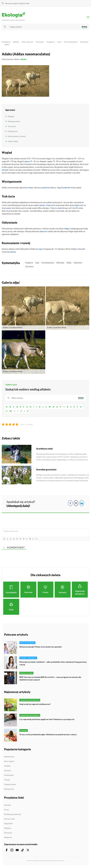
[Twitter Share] (76, 504)
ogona (27, 162)
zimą (80, 249)
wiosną (13, 252)
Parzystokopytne (71, 42)
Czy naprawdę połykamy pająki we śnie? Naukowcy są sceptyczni (47, 720)
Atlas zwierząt (27, 42)
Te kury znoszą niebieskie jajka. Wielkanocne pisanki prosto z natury (48, 735)
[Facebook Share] (70, 504)
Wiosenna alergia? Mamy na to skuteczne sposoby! (41, 647)
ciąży (40, 249)
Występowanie (14, 122)
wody (9, 208)
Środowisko (9, 776)
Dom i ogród (9, 762)
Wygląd (11, 117)
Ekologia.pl (6, 42)
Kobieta (7, 766)
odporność (79, 206)
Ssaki (59, 42)
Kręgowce (51, 42)
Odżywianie (13, 132)
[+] (37, 539)
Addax (7, 45)
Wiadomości (9, 757)
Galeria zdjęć (13, 142)
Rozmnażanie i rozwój (17, 137)
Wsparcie (8, 838)
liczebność (66, 188)
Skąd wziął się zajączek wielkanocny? (35, 705)
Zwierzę (50, 206)
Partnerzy (8, 833)
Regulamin (8, 824)
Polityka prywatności (13, 815)
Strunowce (40, 42)
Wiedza (16, 42)
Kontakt (7, 806)
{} (34, 539)
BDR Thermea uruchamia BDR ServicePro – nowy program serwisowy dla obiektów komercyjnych (50, 679)
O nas (6, 810)
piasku (42, 206)
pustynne (46, 188)
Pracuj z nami (9, 819)
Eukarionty (78, 263)
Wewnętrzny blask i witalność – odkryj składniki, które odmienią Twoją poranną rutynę (53, 664)
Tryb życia (12, 127)
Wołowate (84, 42)
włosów (5, 170)
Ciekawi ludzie (10, 785)
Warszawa (9, 3)
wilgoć (67, 229)
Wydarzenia (9, 789)
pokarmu (44, 232)
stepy (31, 188)
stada (60, 208)
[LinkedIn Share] (82, 504)
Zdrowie (8, 771)
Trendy (7, 780)
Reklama (8, 829)
